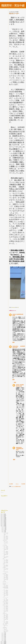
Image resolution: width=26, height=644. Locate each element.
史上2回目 (5, 573)
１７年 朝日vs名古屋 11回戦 (5, 619)
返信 (13, 342)
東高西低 (4, 584)
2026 (3, 514)
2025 (3, 515)
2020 (3, 521)
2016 (3, 525)
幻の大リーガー (5, 605)
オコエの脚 (5, 545)
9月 (4, 531)
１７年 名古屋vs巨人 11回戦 (5, 595)
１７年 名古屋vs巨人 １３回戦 (5, 534)
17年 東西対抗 (5, 624)
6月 (4, 634)
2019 (3, 522)
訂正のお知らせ (5, 602)
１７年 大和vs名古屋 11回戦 (5, 611)
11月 (4, 528)
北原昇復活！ (5, 628)
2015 (3, 526)
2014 (3, 642)
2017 (3, 524)
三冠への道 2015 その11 (5, 626)
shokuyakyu (15, 346)
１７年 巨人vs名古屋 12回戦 (5, 569)
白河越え (4, 567)
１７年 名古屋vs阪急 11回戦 (5, 554)
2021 (3, 519)
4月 (4, 637)
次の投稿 (11, 484)
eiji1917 (14, 314)
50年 (4, 559)
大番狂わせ (5, 613)
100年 (4, 564)
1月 (4, 640)
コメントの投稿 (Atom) (16, 486)
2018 (3, 523)
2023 (3, 517)
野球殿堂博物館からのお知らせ (6, 588)
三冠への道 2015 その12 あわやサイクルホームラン (6, 542)
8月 (4, 532)
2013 (3, 643)
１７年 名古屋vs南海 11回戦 (5, 549)
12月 (4, 527)
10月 (4, 530)
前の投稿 (23, 484)
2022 (3, 518)
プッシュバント (5, 583)
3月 (4, 638)
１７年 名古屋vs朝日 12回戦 (5, 580)
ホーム (17, 484)
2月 (4, 639)
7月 (4, 633)
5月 (4, 635)
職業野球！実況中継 (13, 6)
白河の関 (4, 582)
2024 (3, 516)
